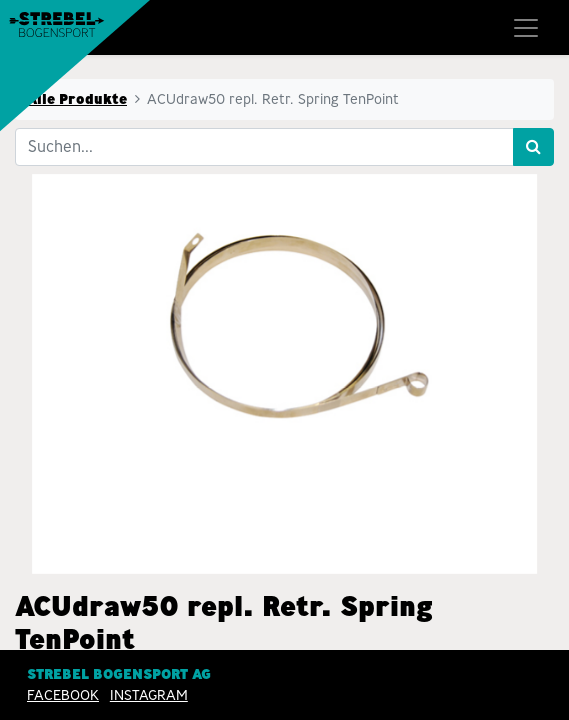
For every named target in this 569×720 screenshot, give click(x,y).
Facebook (63, 695)
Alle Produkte (77, 99)
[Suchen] (533, 147)
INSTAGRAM (149, 695)
